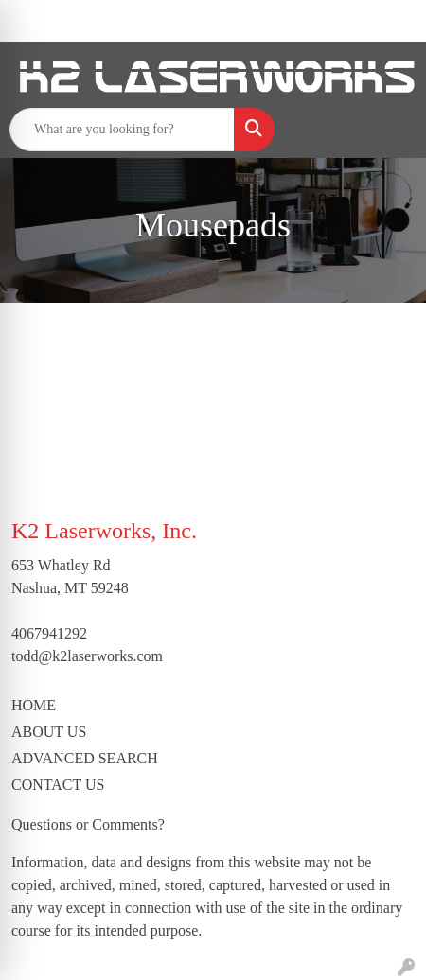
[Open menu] (388, 130)
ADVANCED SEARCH (85, 758)
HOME (34, 705)
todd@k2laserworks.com (87, 656)
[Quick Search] (122, 130)
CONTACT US (58, 785)
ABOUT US (49, 732)
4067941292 (49, 633)
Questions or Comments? (88, 824)
